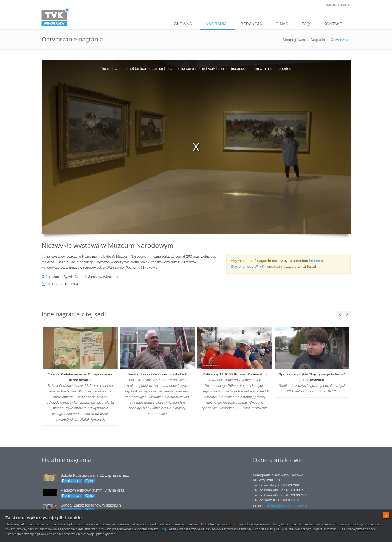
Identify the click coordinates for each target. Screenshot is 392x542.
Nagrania (216, 24)
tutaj (163, 529)
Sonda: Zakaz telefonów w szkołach (91, 505)
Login (346, 5)
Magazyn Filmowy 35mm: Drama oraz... (94, 490)
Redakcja (251, 24)
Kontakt (333, 24)
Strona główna (294, 40)
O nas (282, 24)
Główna (183, 24)
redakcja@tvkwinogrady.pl (286, 506)
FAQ (306, 24)
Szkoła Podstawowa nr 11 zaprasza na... (95, 475)
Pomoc (331, 5)
